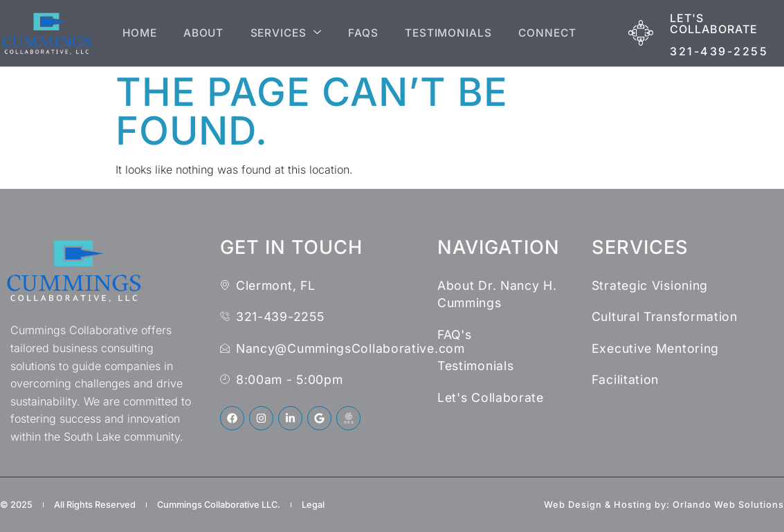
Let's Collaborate (714, 24)
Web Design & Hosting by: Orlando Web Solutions (664, 505)
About (197, 33)
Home (130, 33)
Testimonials (450, 33)
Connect (553, 33)
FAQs (363, 33)
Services (283, 33)
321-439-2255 (719, 51)
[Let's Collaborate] (641, 33)
